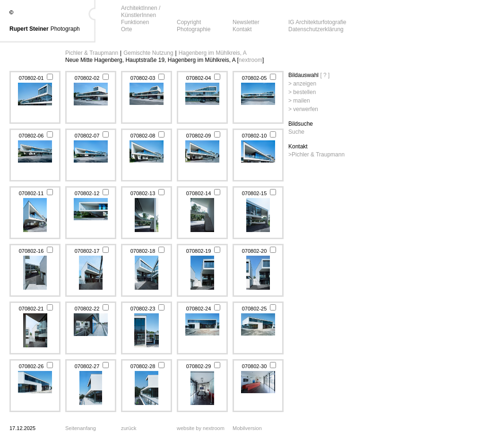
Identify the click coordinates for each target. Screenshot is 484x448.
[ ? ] (325, 75)
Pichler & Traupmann (92, 53)
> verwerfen (303, 109)
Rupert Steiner (29, 29)
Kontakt (242, 29)
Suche (296, 132)
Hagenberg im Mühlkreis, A (213, 53)
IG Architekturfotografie (317, 22)
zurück (129, 428)
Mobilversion (247, 428)
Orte (126, 29)
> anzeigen (302, 84)
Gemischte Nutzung (148, 53)
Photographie (194, 29)
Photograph (65, 29)
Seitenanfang (81, 428)
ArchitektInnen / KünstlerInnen (141, 12)
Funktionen (135, 22)
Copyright (189, 22)
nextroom (251, 60)
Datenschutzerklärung (316, 29)
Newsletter (246, 22)
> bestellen (302, 92)
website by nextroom (201, 428)
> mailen (299, 101)
